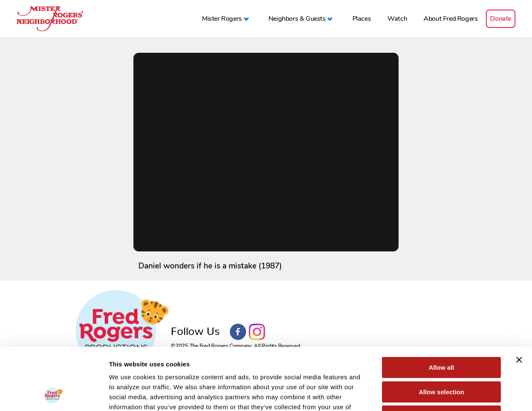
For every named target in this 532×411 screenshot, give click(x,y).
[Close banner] (519, 302)
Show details (436, 395)
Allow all (442, 309)
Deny (442, 358)
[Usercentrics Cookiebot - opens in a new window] (54, 395)
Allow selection (441, 334)
